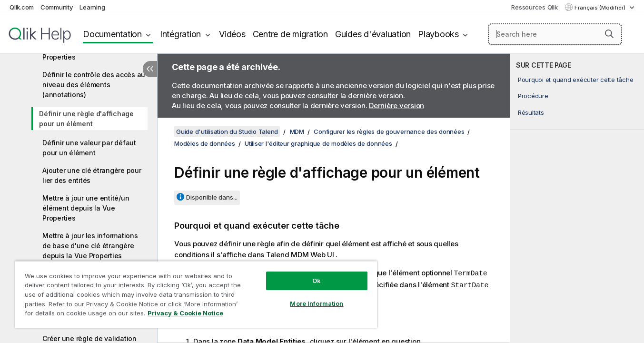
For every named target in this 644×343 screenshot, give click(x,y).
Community (57, 7)
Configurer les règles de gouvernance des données (389, 131)
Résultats (531, 112)
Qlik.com (22, 7)
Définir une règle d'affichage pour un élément (86, 119)
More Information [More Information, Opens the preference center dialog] (317, 303)
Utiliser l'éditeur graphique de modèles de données (318, 143)
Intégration (180, 34)
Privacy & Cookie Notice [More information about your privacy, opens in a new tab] (185, 313)
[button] (609, 34)
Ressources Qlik (534, 7)
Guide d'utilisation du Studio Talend (227, 131)
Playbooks (438, 34)
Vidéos (232, 34)
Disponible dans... (212, 197)
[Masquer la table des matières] (150, 69)
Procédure (533, 96)
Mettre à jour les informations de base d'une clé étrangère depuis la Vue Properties (90, 246)
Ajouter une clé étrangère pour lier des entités (92, 175)
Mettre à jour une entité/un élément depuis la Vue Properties (86, 208)
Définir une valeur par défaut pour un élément (89, 148)
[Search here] (555, 34)
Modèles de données (205, 143)
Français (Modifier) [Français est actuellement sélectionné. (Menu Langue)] (601, 8)
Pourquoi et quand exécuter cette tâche (576, 80)
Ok (317, 281)
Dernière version (396, 106)
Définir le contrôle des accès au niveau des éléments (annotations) (94, 85)
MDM (297, 131)
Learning (92, 7)
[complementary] (577, 198)
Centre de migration (290, 34)
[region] (196, 294)
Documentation (112, 34)
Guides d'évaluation (373, 34)
